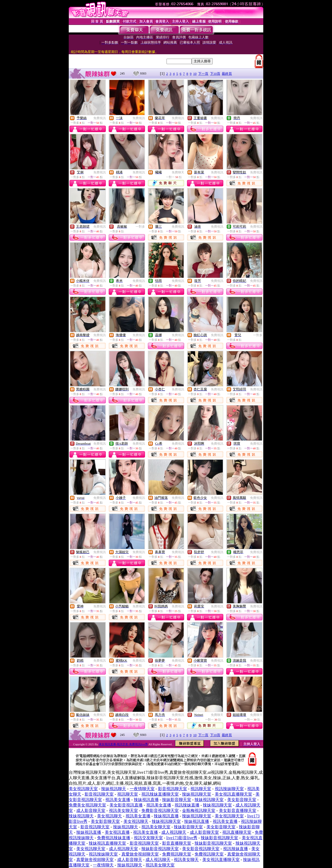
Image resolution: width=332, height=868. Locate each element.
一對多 (140, 227)
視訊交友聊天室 (148, 838)
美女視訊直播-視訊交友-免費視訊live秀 (123, 744)
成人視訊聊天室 (123, 849)
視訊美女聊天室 (123, 811)
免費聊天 (178, 172)
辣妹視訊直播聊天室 (107, 843)
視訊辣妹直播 (187, 805)
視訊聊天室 (201, 789)
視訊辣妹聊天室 (229, 789)
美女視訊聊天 (109, 816)
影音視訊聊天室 (172, 789)
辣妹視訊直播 (146, 800)
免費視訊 (100, 118)
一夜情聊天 (103, 865)
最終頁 (227, 74)
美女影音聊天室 (242, 800)
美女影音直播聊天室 (238, 811)
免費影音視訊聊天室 (160, 811)
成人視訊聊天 (174, 832)
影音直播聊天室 (177, 843)
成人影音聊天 (130, 860)
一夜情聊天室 (142, 789)
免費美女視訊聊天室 (87, 805)
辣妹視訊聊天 (114, 789)
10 (195, 74)
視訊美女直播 (118, 800)
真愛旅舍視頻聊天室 (140, 854)
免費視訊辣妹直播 (114, 838)
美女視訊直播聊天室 (233, 794)
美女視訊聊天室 (83, 789)
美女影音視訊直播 (126, 805)
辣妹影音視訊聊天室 (219, 838)
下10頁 (215, 74)
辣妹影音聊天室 (177, 800)
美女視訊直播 (117, 832)
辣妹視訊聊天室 (197, 794)
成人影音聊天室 (91, 811)
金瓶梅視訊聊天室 (199, 811)
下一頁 (203, 74)
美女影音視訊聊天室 (201, 849)
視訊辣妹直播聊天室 (160, 794)
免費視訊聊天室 (177, 854)
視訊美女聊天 (186, 860)
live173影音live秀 (182, 838)
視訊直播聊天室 (237, 832)
